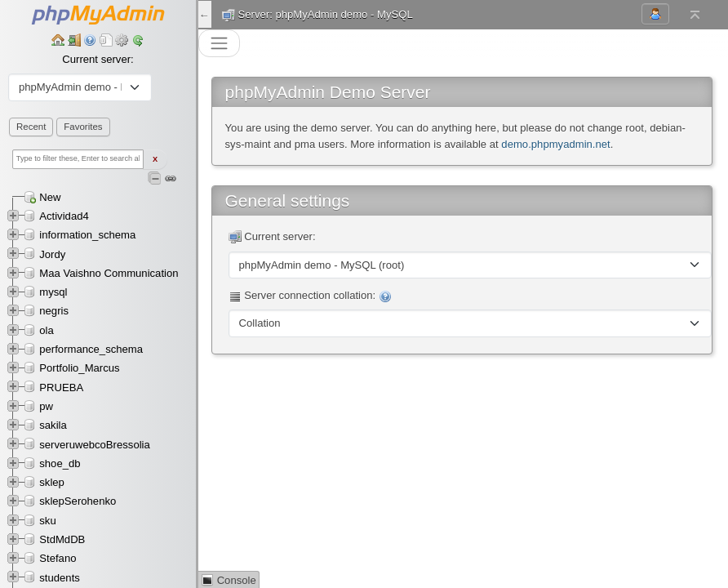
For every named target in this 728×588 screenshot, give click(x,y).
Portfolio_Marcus (79, 368)
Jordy (52, 254)
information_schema (87, 235)
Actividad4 (64, 216)
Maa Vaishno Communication (109, 273)
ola (47, 330)
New (50, 197)
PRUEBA (61, 388)
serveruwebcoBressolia (95, 445)
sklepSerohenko (78, 501)
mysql (53, 292)
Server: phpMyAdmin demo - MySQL (326, 14)
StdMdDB (62, 539)
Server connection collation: (310, 296)
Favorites (83, 127)
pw (46, 406)
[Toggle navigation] (219, 44)
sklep (52, 482)
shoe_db (60, 463)
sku (47, 521)
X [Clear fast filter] (155, 159)
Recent (31, 127)
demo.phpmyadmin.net (555, 144)
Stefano (58, 558)
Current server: (98, 59)
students (60, 578)
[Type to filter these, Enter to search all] (78, 159)
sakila (53, 425)
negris (54, 311)
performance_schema (91, 349)
